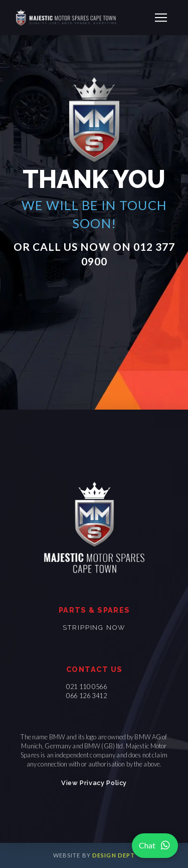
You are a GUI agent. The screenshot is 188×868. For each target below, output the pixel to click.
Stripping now (94, 628)
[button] (161, 18)
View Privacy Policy (94, 783)
